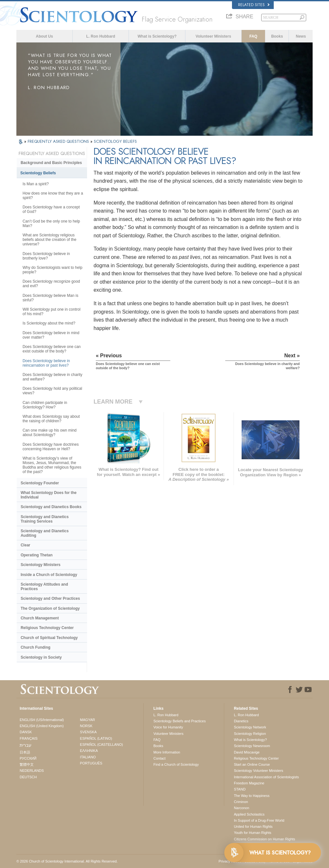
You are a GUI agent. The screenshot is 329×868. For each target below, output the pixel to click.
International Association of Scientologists (266, 777)
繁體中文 (27, 764)
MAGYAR (88, 720)
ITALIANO (88, 757)
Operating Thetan (36, 555)
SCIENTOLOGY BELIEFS (115, 141)
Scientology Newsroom (252, 746)
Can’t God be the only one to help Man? (51, 224)
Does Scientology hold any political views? (52, 391)
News (301, 36)
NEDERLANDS (32, 771)
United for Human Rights (253, 827)
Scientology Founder (40, 483)
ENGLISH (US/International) (42, 720)
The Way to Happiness (252, 796)
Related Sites (254, 5)
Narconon (242, 808)
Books (277, 36)
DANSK (26, 732)
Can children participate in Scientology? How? (45, 405)
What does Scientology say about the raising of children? (51, 419)
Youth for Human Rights (253, 833)
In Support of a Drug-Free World (259, 820)
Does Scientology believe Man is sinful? (50, 298)
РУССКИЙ (28, 758)
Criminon (241, 802)
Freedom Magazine (249, 783)
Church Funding (36, 647)
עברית (26, 745)
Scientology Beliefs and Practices (179, 721)
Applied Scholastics (249, 814)
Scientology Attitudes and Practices (44, 587)
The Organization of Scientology (50, 608)
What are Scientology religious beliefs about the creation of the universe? (49, 240)
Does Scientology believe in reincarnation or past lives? (46, 363)
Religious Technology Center (47, 628)
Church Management (40, 618)
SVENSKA (88, 732)
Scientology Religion (250, 734)
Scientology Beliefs (38, 173)
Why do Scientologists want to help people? (52, 270)
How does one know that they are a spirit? (53, 196)
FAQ (253, 36)
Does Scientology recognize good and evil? (51, 284)
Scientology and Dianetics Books (51, 507)
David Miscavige (247, 752)
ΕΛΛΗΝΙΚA (89, 751)
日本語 (25, 752)
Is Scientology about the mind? (49, 323)
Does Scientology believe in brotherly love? (46, 256)
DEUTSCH (28, 777)
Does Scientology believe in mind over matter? (51, 335)
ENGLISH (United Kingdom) (42, 726)
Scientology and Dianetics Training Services (44, 519)
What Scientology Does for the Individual (49, 495)
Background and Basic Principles (51, 163)
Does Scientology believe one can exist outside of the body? (52, 349)
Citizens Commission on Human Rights (265, 839)
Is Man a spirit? (36, 184)
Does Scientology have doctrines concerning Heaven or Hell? (51, 447)
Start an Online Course (252, 764)
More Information (167, 752)
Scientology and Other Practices (50, 598)
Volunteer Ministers (213, 36)
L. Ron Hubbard (101, 36)
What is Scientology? (157, 36)
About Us (44, 36)
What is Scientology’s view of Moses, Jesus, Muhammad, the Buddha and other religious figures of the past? (52, 465)
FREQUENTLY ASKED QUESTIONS (59, 141)
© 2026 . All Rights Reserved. (67, 861)
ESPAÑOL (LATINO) (96, 738)
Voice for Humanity (168, 727)
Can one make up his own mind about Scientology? (49, 433)
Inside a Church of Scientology (49, 575)
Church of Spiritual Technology (49, 638)
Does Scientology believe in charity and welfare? (52, 377)
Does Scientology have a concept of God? (51, 209)
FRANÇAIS (29, 738)
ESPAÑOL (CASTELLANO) (102, 745)
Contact (159, 758)
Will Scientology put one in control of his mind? (51, 312)
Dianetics (241, 721)
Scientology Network (250, 727)
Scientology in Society (41, 657)
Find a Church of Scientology (176, 764)
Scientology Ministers (40, 565)
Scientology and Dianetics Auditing (44, 533)
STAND (240, 789)
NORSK (86, 726)
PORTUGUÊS (91, 763)
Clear (25, 545)
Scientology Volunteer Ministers (258, 771)
